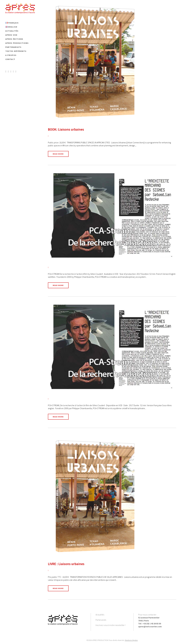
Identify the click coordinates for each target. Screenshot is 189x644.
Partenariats (101, 620)
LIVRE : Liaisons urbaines (66, 564)
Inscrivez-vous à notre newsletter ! (111, 625)
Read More (58, 154)
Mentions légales (131, 640)
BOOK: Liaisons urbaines (66, 129)
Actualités (100, 615)
